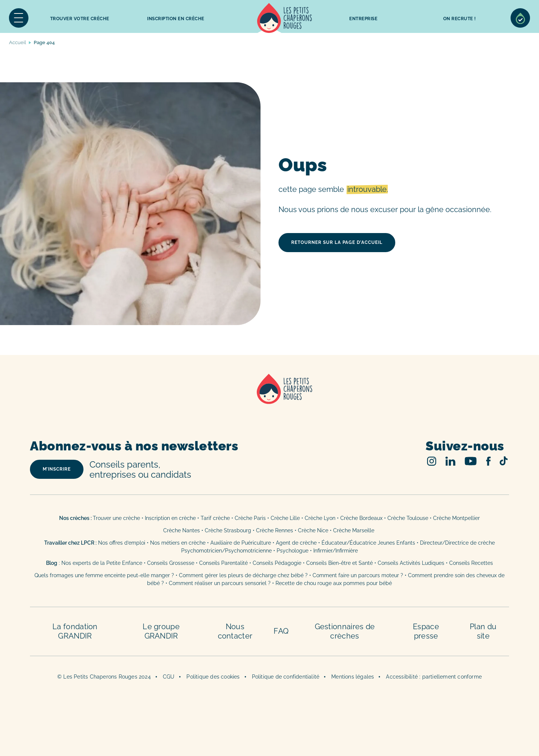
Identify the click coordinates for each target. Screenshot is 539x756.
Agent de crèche (296, 543)
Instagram (432, 461)
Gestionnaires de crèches (345, 631)
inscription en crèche (176, 19)
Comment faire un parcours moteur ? (358, 575)
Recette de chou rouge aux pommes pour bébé (334, 583)
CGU (169, 677)
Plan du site (483, 631)
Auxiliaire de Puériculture (241, 543)
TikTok (504, 461)
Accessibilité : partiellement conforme (434, 677)
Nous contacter (235, 631)
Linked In (450, 461)
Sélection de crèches (520, 18)
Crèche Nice (313, 530)
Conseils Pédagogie (277, 563)
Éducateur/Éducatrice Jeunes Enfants (368, 543)
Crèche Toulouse (408, 518)
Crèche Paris (250, 518)
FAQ (281, 631)
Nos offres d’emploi (122, 543)
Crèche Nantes (182, 530)
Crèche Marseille (354, 530)
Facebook (488, 461)
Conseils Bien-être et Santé (339, 563)
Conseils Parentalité (223, 563)
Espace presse (426, 631)
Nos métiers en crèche (178, 543)
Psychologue (293, 551)
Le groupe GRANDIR (161, 631)
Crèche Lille (285, 518)
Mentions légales (353, 677)
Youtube (471, 461)
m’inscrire (57, 469)
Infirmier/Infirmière (336, 551)
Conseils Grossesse (171, 563)
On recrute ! (460, 19)
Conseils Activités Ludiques (411, 563)
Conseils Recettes (471, 563)
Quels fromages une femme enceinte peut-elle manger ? (104, 575)
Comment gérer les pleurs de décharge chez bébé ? (244, 575)
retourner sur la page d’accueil (337, 242)
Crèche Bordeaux (361, 518)
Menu (19, 18)
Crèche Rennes (275, 530)
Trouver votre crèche (80, 19)
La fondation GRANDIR (75, 631)
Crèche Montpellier (456, 518)
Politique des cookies (213, 677)
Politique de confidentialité (286, 677)
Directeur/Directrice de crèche (457, 543)
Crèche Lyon (320, 518)
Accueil (285, 18)
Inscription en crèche (170, 518)
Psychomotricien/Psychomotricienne (226, 551)
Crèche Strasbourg (228, 530)
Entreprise (363, 19)
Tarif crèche (215, 518)
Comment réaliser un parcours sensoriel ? (220, 583)
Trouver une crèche (116, 518)
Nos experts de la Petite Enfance (102, 563)
